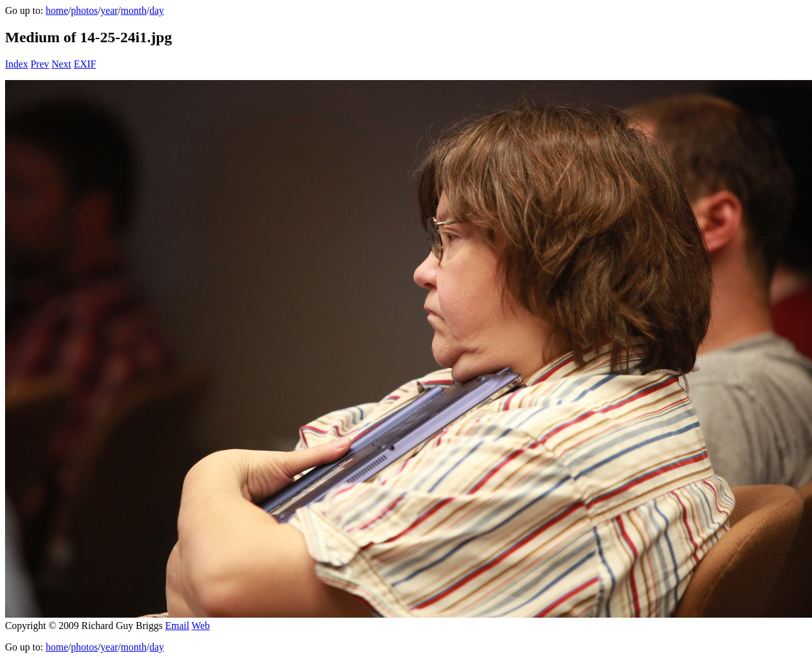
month (134, 10)
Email (177, 626)
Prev (39, 64)
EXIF (85, 64)
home (57, 10)
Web (201, 626)
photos (84, 10)
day (157, 10)
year (110, 10)
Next (61, 64)
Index (16, 64)
